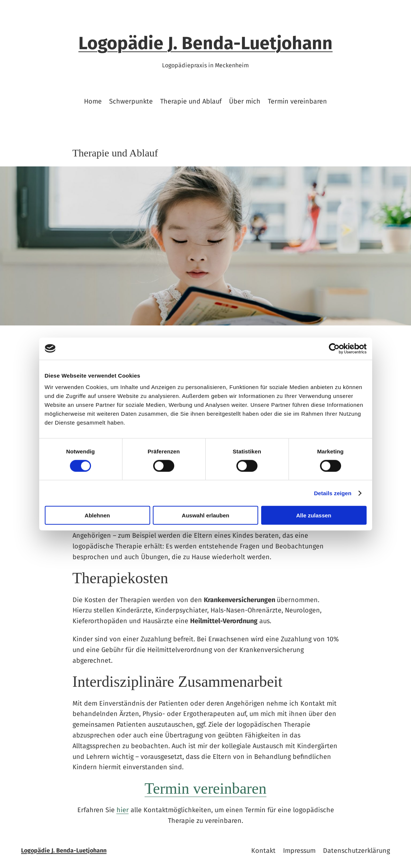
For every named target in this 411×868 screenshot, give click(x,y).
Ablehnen (97, 515)
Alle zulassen (314, 515)
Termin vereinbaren (205, 788)
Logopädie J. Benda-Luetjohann (205, 43)
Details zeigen (333, 493)
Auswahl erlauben (205, 515)
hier (123, 810)
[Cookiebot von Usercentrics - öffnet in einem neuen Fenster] (334, 348)
